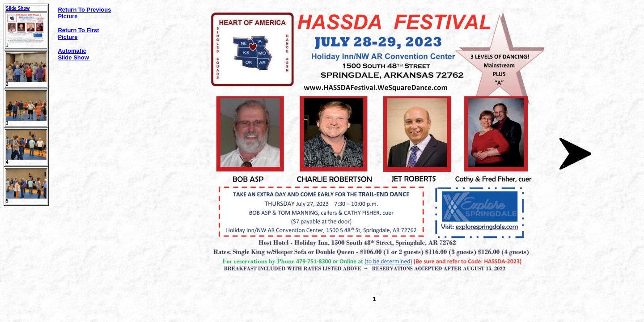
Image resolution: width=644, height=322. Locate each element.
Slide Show (18, 8)
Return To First (78, 30)
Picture (68, 37)
